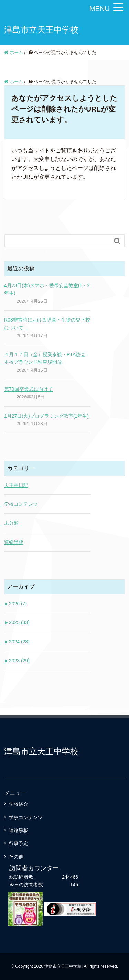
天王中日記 (16, 485)
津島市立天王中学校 (41, 30)
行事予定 (19, 843)
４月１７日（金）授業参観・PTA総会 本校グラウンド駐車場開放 (45, 358)
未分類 (11, 523)
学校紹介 (19, 804)
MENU (100, 9)
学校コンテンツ (21, 504)
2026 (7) (15, 604)
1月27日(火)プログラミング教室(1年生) (46, 416)
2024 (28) (17, 642)
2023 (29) (17, 661)
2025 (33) (17, 622)
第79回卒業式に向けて (29, 389)
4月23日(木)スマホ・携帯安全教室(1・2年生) (47, 289)
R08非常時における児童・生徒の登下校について (47, 324)
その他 (16, 857)
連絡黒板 (14, 542)
